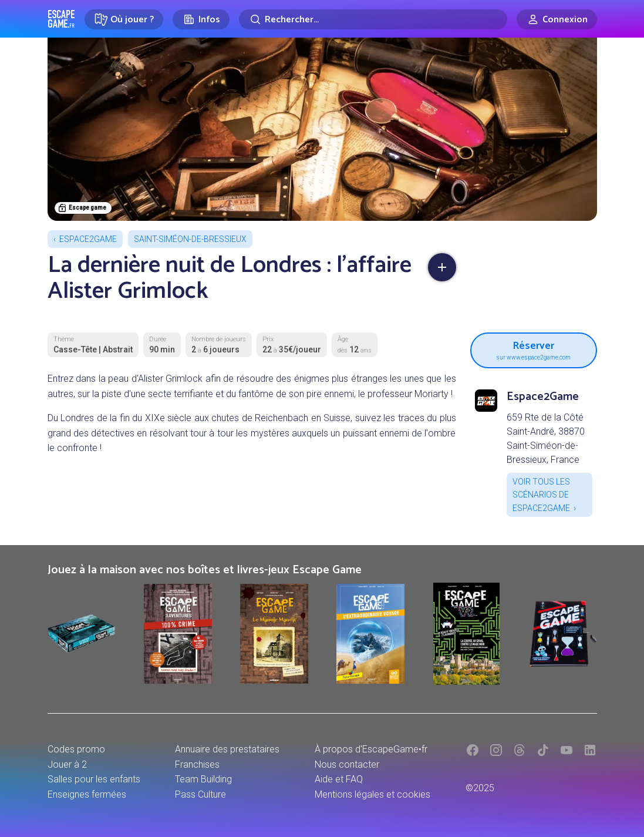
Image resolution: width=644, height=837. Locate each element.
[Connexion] (557, 19)
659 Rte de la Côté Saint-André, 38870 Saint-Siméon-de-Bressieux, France (546, 438)
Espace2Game (88, 239)
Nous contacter (347, 764)
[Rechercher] (373, 19)
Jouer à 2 (67, 764)
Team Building (203, 779)
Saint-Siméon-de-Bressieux (190, 239)
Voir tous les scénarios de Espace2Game (541, 495)
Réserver (534, 349)
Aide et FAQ (339, 779)
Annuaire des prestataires (227, 749)
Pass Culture (200, 794)
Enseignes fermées (87, 794)
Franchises (197, 764)
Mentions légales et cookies (372, 794)
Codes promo (76, 749)
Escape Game (61, 19)
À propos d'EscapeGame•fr (371, 749)
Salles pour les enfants (94, 779)
